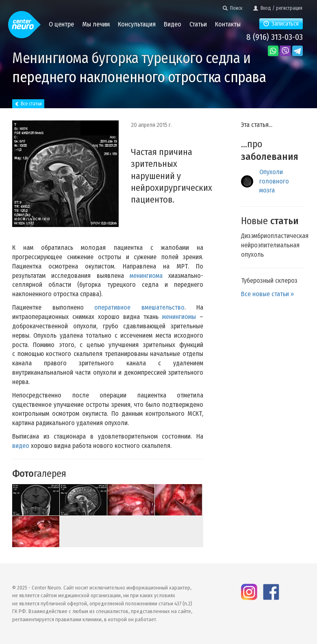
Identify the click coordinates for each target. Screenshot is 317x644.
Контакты (228, 24)
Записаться (281, 24)
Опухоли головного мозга (274, 181)
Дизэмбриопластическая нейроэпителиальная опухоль (275, 245)
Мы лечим (96, 24)
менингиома (146, 276)
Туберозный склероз (269, 281)
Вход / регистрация (278, 8)
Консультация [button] (137, 24)
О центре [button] (61, 24)
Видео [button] (173, 24)
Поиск (233, 8)
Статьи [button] (198, 24)
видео (21, 446)
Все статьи (28, 104)
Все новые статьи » (267, 294)
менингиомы (179, 317)
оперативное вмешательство (139, 307)
